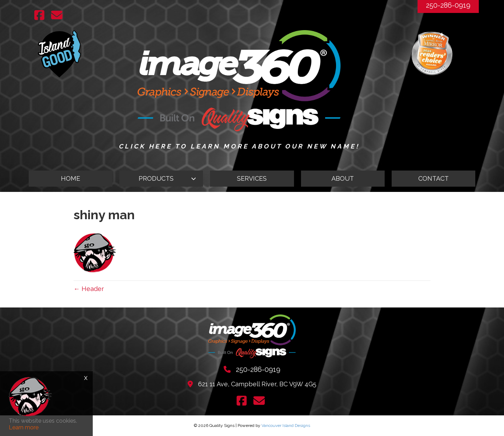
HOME (71, 178)
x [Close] (86, 378)
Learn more (24, 427)
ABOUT (343, 178)
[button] (161, 179)
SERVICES (252, 178)
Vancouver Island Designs (286, 425)
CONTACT (433, 178)
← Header (89, 289)
